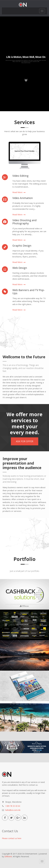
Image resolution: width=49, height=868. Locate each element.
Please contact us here (12, 838)
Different (8, 856)
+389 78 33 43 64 (13, 806)
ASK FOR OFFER (25, 441)
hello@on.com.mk (13, 810)
